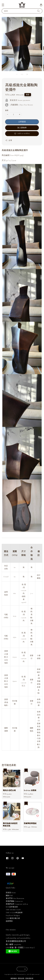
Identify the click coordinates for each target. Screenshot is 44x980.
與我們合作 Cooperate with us (17, 904)
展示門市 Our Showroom (15, 898)
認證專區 (9, 921)
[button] (3, 5)
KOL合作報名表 (12, 907)
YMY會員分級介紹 (13, 918)
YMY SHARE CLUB (13, 910)
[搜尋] (38, 11)
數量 (7, 110)
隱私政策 (21, 978)
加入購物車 (22, 128)
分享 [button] (9, 140)
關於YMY (9, 896)
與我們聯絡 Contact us (14, 901)
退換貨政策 (29, 978)
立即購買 (22, 122)
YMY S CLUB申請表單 (14, 913)
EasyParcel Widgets (13, 915)
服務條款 (14, 978)
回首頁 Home (11, 893)
